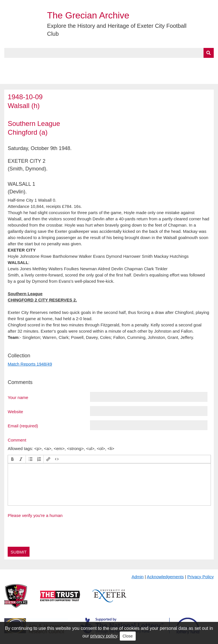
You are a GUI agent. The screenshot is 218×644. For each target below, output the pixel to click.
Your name (18, 397)
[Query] (109, 53)
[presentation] (12, 459)
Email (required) (23, 426)
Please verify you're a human (35, 515)
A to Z (96, 64)
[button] (12, 459)
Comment (17, 440)
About (33, 64)
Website (15, 411)
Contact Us (186, 64)
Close (128, 636)
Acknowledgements (165, 577)
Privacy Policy (201, 577)
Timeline (155, 64)
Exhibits (124, 64)
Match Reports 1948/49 (30, 364)
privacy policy (104, 636)
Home (11, 64)
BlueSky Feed (20, 77)
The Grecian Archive (88, 15)
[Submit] (209, 53)
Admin (138, 577)
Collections (63, 64)
